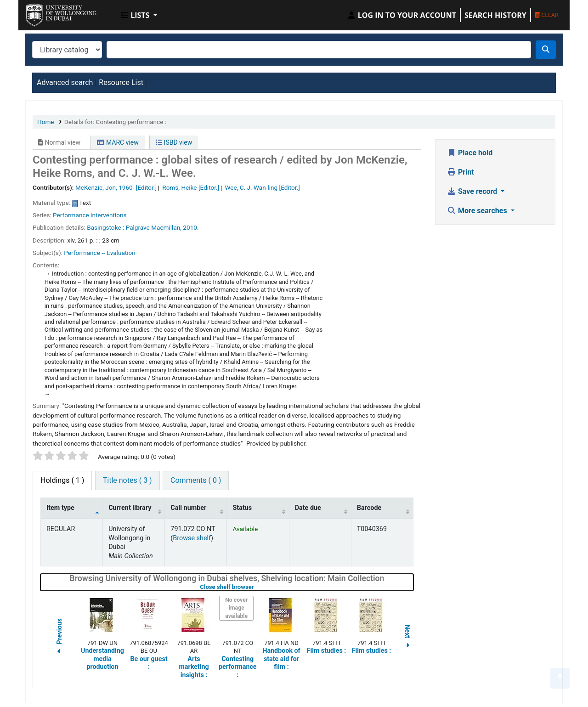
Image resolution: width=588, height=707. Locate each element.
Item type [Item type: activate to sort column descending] (60, 508)
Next (407, 637)
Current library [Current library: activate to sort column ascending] (130, 508)
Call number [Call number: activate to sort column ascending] (188, 508)
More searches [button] (478, 211)
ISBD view (174, 142)
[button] (139, 15)
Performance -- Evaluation (100, 253)
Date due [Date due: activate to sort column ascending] (308, 508)
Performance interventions (90, 215)
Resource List (121, 82)
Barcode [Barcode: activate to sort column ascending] (369, 508)
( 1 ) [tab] (62, 480)
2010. (191, 227)
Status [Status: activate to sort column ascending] (242, 508)
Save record (473, 191)
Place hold (470, 153)
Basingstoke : (105, 227)
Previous (59, 637)
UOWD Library (49, 13)
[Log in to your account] (401, 15)
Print (461, 172)
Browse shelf (192, 538)
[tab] (127, 481)
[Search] (546, 50)
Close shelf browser (256, 587)
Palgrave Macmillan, (154, 227)
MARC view (118, 142)
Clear (547, 15)
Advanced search (65, 82)
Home (46, 122)
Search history (495, 15)
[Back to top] (560, 678)
